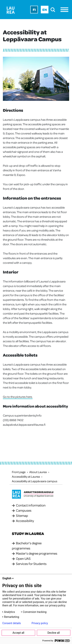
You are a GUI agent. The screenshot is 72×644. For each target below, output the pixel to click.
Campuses (24, 510)
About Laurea (38, 472)
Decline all (54, 633)
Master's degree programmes (37, 553)
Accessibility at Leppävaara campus (35, 481)
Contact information (31, 505)
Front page (19, 472)
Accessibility (25, 521)
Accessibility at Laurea (26, 477)
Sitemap (22, 515)
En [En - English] (45, 10)
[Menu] (65, 10)
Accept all (18, 633)
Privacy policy (40, 623)
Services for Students (31, 564)
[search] (54, 10)
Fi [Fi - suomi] (34, 10)
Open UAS (23, 558)
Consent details (12, 623)
